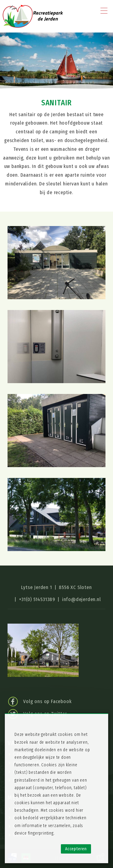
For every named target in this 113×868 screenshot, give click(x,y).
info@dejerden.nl (82, 599)
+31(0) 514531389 (37, 599)
